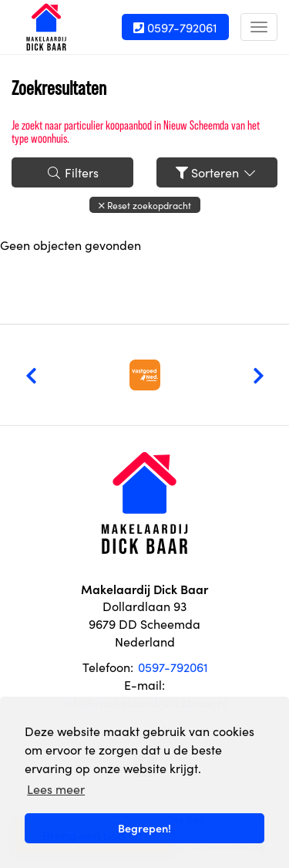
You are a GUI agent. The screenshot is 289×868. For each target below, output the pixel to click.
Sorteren (217, 172)
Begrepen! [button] (144, 828)
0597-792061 (175, 27)
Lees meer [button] (56, 789)
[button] (145, 205)
